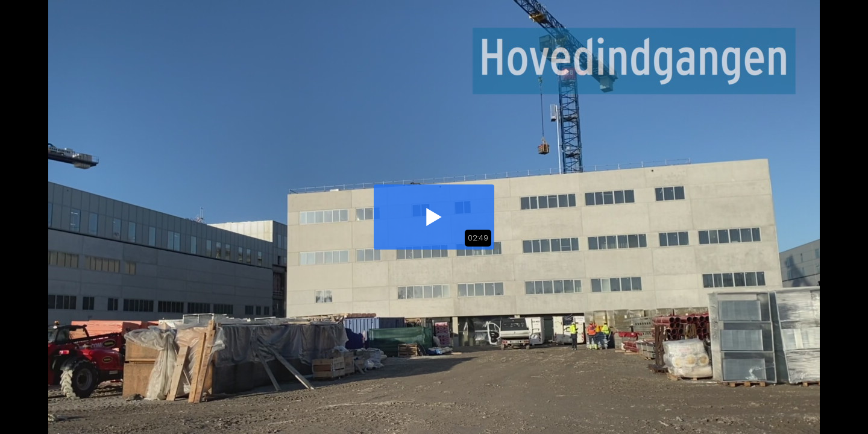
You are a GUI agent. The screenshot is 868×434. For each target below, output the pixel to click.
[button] (434, 217)
